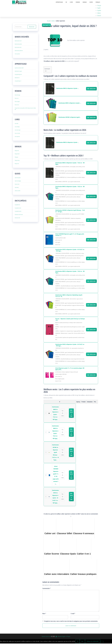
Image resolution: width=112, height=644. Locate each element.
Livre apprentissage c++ (18, 82)
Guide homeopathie (18, 178)
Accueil (49, 21)
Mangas (86, 2)
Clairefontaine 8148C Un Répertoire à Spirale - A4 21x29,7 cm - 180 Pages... (70, 346)
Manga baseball (17, 154)
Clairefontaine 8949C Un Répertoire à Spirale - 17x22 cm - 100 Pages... (70, 188)
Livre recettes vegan (18, 131)
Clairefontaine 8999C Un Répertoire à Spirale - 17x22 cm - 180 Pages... (70, 273)
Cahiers (53, 21)
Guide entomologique (18, 182)
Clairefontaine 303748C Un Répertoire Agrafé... (69, 118)
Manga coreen (17, 164)
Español (100, 11)
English (99, 8)
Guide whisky (17, 188)
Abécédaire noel (17, 78)
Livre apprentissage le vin (18, 75)
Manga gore (16, 158)
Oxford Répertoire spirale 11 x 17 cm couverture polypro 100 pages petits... (70, 369)
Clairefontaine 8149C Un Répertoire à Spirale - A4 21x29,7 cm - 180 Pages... (70, 251)
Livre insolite (17, 124)
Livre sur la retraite (17, 134)
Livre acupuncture (17, 137)
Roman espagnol (17, 102)
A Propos (68, 637)
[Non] (102, 642)
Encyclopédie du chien (18, 209)
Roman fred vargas (17, 96)
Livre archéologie (17, 127)
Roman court (17, 99)
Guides (92, 2)
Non (82, 642)
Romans (80, 2)
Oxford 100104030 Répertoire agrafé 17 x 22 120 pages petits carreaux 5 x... (70, 235)
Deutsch (100, 16)
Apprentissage (63, 2)
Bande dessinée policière (18, 45)
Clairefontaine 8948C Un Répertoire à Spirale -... (68, 89)
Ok (78, 642)
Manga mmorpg (17, 161)
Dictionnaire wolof (17, 218)
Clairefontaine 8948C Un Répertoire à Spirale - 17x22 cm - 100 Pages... (70, 164)
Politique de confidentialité (93, 642)
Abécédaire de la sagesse (18, 72)
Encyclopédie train (17, 205)
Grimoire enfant (17, 185)
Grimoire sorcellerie (18, 191)
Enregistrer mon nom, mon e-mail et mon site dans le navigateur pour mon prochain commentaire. (71, 622)
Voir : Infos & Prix (91, 89)
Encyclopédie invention (18, 212)
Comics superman (17, 54)
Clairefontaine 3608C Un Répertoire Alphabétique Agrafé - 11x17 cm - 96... (69, 296)
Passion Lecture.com (46, 637)
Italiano (99, 14)
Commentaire (47, 589)
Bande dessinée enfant (18, 48)
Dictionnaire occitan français (19, 215)
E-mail (73, 614)
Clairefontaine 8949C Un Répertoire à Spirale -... (70, 104)
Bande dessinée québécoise (19, 51)
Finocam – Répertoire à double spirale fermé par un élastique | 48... (70, 320)
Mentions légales (62, 637)
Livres (74, 2)
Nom (44, 614)
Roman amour (17, 105)
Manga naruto (17, 151)
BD (69, 2)
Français (98, 2)
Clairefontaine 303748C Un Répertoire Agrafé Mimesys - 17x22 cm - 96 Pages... (70, 212)
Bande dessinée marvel (18, 41)
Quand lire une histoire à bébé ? (19, 68)
